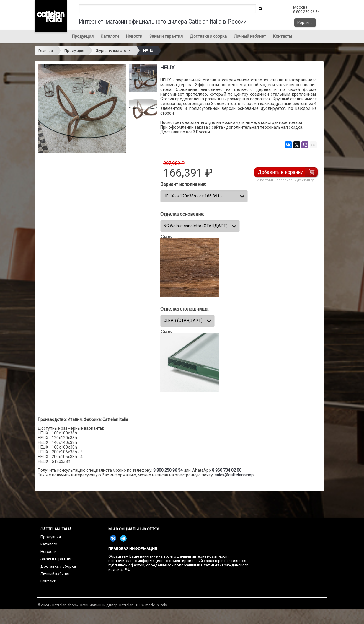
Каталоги (110, 36)
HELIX (148, 51)
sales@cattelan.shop (234, 475)
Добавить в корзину (281, 172)
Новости (134, 36)
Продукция (83, 36)
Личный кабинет (250, 36)
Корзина (305, 23)
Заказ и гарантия (166, 36)
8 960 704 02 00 (227, 470)
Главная (46, 51)
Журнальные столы (114, 51)
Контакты (283, 36)
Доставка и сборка (208, 36)
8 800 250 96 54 (168, 470)
